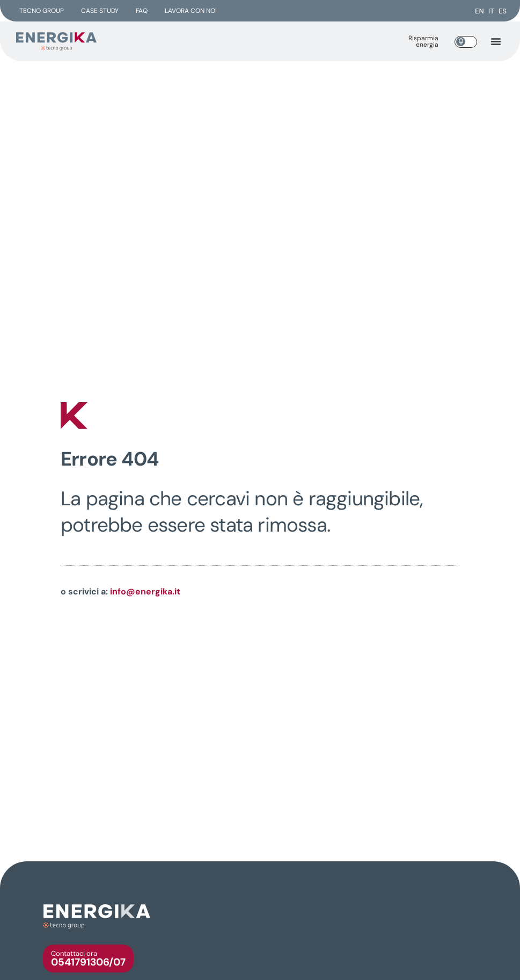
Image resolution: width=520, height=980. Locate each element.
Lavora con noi (191, 11)
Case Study (100, 11)
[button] (496, 41)
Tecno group (42, 11)
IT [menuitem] (491, 11)
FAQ (142, 11)
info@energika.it (145, 591)
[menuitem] (479, 11)
